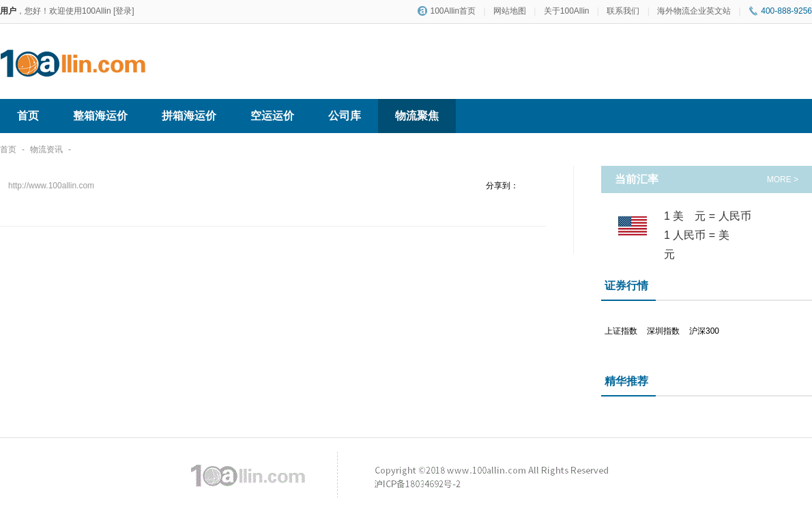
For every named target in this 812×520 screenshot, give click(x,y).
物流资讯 (46, 149)
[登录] (124, 11)
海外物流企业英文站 (694, 11)
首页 (28, 116)
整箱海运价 (100, 116)
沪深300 (704, 331)
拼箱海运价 (189, 116)
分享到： (502, 186)
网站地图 (510, 11)
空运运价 (272, 116)
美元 (695, 216)
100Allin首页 (447, 11)
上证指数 (621, 331)
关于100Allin (567, 11)
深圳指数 (663, 331)
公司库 (345, 116)
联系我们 (623, 11)
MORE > (783, 179)
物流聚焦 (417, 116)
